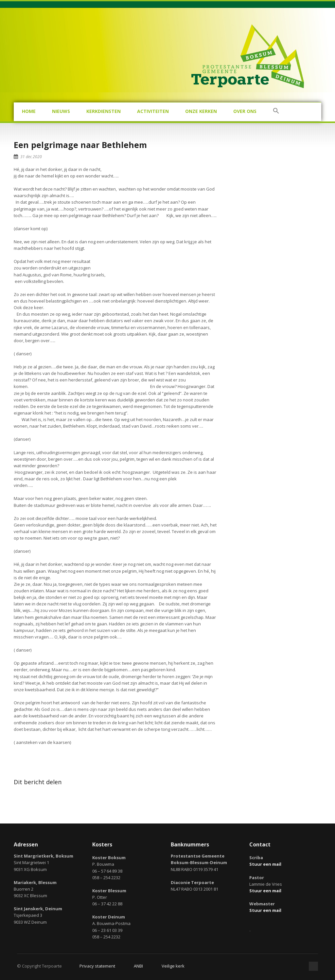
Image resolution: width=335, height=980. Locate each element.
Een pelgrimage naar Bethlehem (80, 145)
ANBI (138, 966)
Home (29, 111)
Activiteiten (153, 111)
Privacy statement (97, 966)
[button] (276, 112)
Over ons (245, 111)
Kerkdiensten (104, 111)
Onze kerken (201, 111)
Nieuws (61, 111)
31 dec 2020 (31, 157)
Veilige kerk (173, 966)
